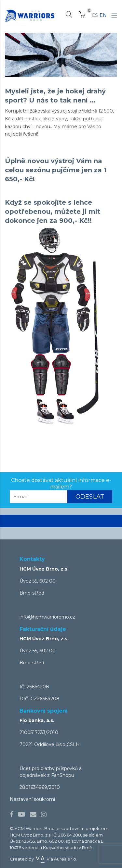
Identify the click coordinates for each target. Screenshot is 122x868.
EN (103, 15)
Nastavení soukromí (32, 799)
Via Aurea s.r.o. (56, 859)
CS (95, 15)
